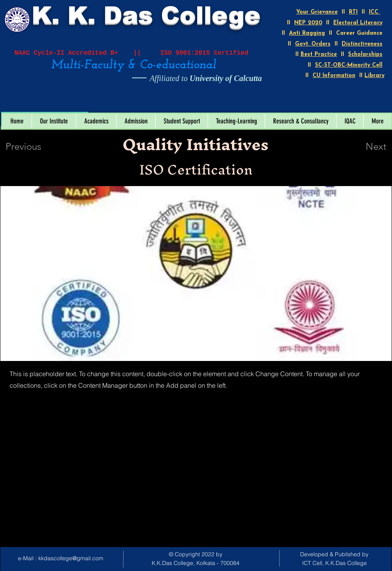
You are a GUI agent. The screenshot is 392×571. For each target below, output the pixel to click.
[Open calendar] (77, 103)
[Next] (360, 147)
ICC (375, 12)
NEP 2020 (308, 23)
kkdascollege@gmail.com (71, 558)
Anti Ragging (307, 33)
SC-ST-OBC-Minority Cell (349, 65)
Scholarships (365, 55)
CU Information (334, 76)
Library (374, 76)
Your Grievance (317, 12)
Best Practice (319, 55)
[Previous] (34, 147)
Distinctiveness (362, 44)
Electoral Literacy (358, 23)
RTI (353, 12)
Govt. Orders (313, 44)
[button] (54, 121)
